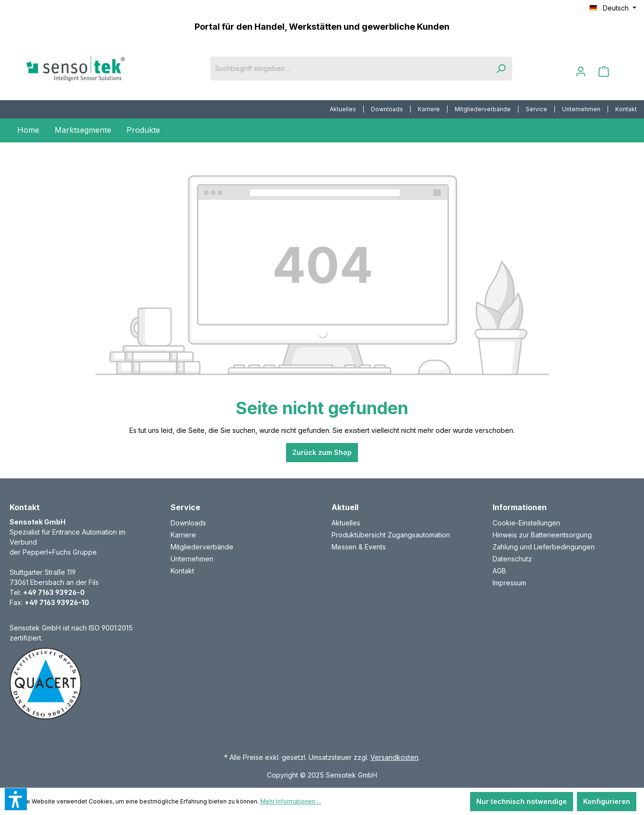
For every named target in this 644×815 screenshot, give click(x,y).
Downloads (387, 109)
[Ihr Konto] (581, 71)
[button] (16, 799)
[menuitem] (343, 109)
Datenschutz (512, 559)
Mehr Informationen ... (291, 801)
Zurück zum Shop (322, 452)
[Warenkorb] (604, 71)
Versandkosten (394, 757)
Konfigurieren (607, 801)
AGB (499, 571)
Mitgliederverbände (483, 109)
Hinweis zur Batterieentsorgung (542, 535)
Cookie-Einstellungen (526, 523)
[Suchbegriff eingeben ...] (350, 69)
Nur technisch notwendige (522, 801)
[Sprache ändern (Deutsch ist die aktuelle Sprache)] (613, 8)
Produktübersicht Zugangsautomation (391, 535)
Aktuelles (343, 109)
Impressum (509, 583)
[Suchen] (501, 69)
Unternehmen (581, 109)
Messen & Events (359, 547)
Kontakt (626, 109)
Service (536, 109)
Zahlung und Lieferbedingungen (544, 547)
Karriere (429, 109)
